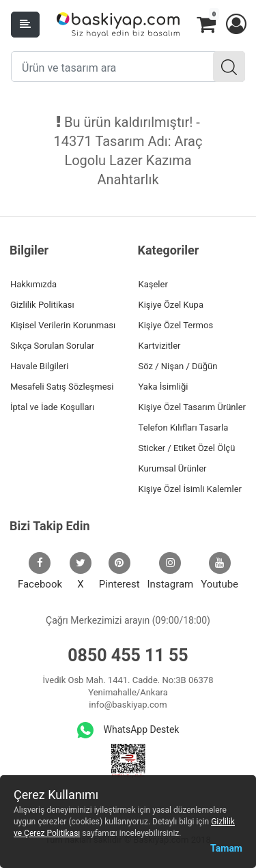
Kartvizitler (160, 346)
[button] (236, 25)
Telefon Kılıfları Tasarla (184, 428)
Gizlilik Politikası (42, 305)
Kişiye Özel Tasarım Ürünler (192, 407)
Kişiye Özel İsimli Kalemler (190, 489)
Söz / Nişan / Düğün (178, 366)
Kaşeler (153, 284)
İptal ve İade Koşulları (52, 407)
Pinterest (119, 571)
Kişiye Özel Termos (176, 325)
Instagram (171, 571)
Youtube (219, 571)
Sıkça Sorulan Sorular (52, 346)
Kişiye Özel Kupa (171, 305)
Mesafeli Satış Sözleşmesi (62, 387)
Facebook (40, 571)
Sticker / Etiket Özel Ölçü (187, 448)
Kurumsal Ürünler (173, 468)
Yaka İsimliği (163, 387)
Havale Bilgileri (39, 366)
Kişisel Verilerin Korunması (63, 325)
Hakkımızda (33, 284)
